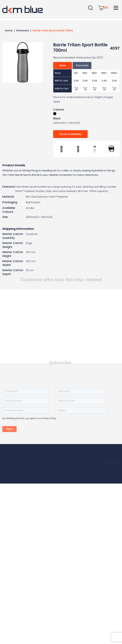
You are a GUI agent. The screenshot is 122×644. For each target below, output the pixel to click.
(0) (103, 8)
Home (9, 31)
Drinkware (23, 31)
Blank (63, 65)
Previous (51, 149)
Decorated (82, 65)
